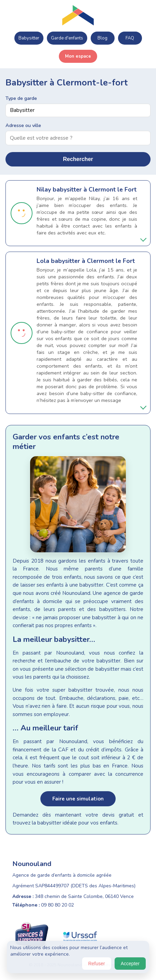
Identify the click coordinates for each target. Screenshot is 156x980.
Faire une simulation (78, 799)
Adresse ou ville (23, 125)
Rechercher (78, 159)
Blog (102, 38)
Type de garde (21, 98)
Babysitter (29, 38)
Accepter (130, 964)
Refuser (97, 964)
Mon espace (78, 56)
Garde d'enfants (67, 38)
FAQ (130, 38)
